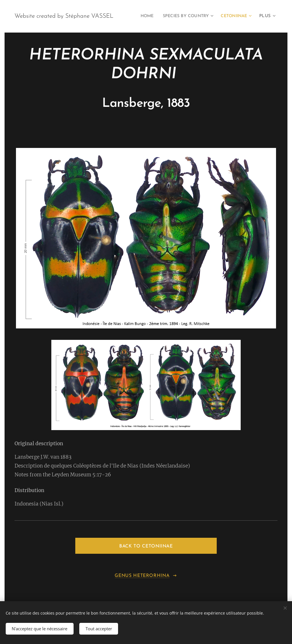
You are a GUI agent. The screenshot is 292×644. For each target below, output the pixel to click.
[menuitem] (181, 16)
